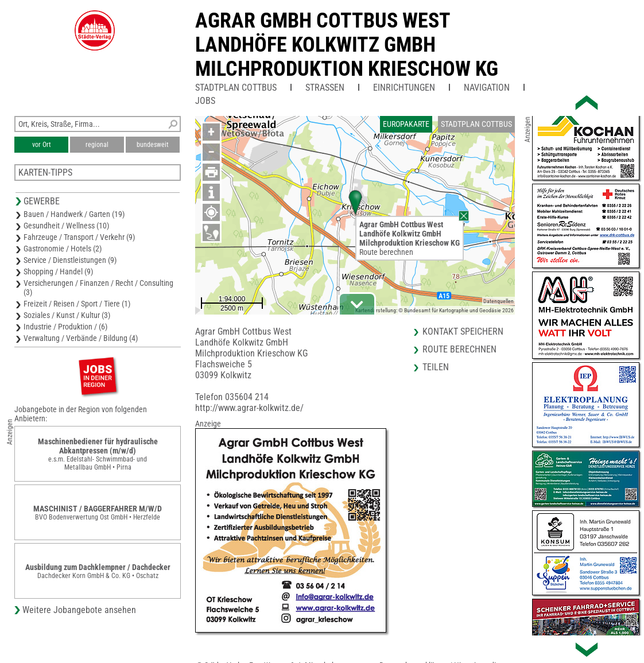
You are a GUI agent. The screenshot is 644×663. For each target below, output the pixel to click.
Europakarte (406, 124)
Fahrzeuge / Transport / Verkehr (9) (79, 237)
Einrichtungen (404, 88)
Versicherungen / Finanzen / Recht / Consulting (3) (98, 288)
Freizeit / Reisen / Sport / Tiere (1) (77, 304)
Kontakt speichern (463, 331)
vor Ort (42, 145)
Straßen (325, 88)
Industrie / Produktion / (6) (65, 327)
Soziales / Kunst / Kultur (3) (67, 315)
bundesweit (153, 145)
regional (97, 145)
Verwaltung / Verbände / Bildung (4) (81, 338)
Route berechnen (386, 252)
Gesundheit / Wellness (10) (66, 226)
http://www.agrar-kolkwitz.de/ (249, 408)
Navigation (487, 88)
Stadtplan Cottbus (236, 88)
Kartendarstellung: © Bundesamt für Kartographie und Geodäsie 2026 (434, 310)
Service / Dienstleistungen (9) (70, 260)
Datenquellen (498, 301)
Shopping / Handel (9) (58, 272)
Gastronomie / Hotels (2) (63, 249)
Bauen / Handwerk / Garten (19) (74, 214)
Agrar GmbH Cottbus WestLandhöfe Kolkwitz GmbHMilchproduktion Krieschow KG (347, 45)
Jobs (205, 101)
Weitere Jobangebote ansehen (79, 610)
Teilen (436, 367)
